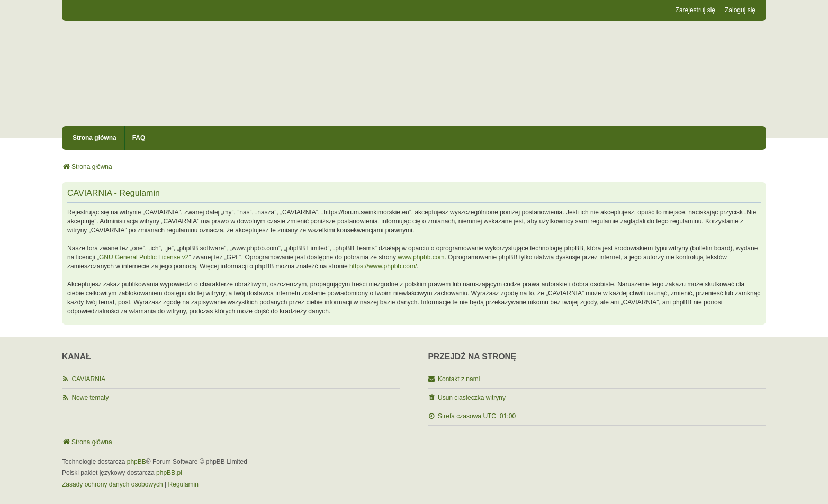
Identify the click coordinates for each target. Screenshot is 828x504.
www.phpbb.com (421, 257)
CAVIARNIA (88, 379)
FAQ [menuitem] (139, 138)
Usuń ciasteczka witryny (472, 398)
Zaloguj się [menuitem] (740, 10)
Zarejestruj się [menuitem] (695, 10)
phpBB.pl (169, 473)
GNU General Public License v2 (144, 257)
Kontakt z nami (459, 379)
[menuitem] (112, 485)
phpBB (137, 462)
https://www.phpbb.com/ (383, 266)
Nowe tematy (90, 398)
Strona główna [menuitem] (94, 138)
